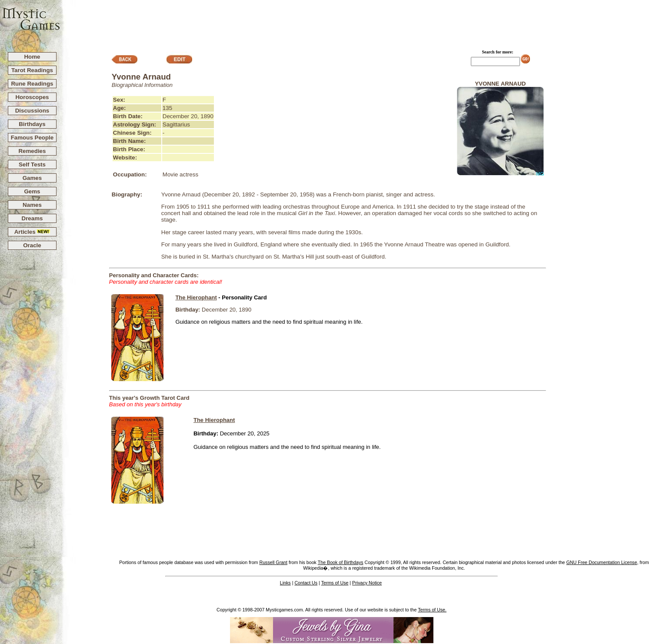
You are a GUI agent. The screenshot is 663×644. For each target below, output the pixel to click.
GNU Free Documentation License (601, 562)
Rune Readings (32, 84)
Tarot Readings (32, 70)
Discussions (32, 111)
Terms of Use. (432, 610)
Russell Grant (273, 562)
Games (32, 178)
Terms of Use (335, 583)
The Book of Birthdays (341, 562)
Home (32, 57)
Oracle (32, 245)
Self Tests (32, 164)
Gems (32, 191)
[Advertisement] (362, 22)
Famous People (32, 138)
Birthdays (32, 124)
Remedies (32, 151)
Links (285, 583)
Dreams (32, 218)
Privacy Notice (367, 583)
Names (32, 205)
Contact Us (306, 583)
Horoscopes (32, 97)
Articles (32, 232)
